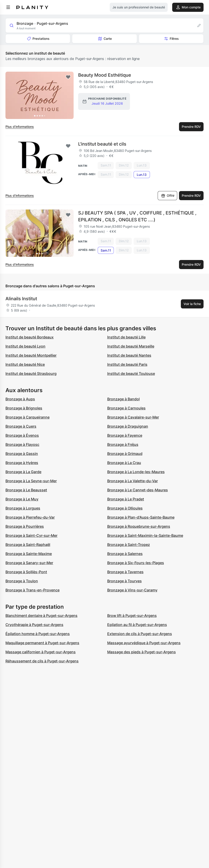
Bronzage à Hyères (22, 463)
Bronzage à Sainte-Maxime (29, 554)
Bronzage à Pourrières (25, 526)
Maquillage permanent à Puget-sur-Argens (42, 643)
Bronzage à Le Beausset (26, 490)
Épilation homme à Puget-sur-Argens (38, 634)
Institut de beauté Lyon (25, 346)
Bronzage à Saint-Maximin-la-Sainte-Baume (145, 535)
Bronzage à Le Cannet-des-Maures (138, 490)
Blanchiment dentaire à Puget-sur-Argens (41, 616)
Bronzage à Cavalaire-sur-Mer (133, 417)
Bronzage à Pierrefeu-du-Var (30, 517)
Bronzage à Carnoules (126, 408)
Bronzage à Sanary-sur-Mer (29, 563)
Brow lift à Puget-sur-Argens (132, 616)
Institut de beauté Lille (126, 337)
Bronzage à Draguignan (128, 426)
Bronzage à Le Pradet (126, 499)
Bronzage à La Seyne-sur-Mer (31, 481)
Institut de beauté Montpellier (31, 355)
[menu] (8, 7)
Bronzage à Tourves (124, 581)
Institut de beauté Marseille (131, 346)
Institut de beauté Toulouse (131, 373)
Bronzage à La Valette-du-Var (133, 481)
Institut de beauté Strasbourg (31, 373)
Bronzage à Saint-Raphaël (28, 545)
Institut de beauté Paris (127, 364)
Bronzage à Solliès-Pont (26, 572)
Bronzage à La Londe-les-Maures (136, 472)
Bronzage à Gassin (22, 454)
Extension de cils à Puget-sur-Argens (140, 634)
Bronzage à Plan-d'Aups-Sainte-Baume (141, 517)
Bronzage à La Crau (124, 463)
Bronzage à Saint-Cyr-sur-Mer (31, 535)
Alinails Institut (21, 299)
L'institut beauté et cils (102, 144)
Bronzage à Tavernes (125, 572)
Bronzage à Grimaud (125, 454)
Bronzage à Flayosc (22, 444)
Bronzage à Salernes (125, 554)
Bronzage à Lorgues (23, 508)
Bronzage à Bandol (123, 399)
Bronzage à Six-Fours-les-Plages (136, 563)
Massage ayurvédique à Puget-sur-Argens (144, 643)
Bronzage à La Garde (23, 472)
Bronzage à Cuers (21, 426)
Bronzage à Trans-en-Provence (32, 590)
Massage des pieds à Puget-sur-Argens (142, 652)
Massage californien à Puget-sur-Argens (41, 652)
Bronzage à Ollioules (125, 508)
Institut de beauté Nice (25, 364)
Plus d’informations (20, 127)
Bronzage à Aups (20, 399)
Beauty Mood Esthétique (105, 75)
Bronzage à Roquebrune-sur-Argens (139, 526)
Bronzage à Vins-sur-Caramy (132, 590)
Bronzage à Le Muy (22, 499)
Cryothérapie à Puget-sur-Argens (34, 625)
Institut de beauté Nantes (129, 355)
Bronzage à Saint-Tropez (129, 545)
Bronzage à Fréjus (123, 444)
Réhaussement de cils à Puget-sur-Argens (42, 661)
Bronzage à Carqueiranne (27, 417)
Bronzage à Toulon (22, 581)
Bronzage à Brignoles (24, 408)
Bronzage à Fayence (125, 435)
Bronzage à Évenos (22, 435)
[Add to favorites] (68, 77)
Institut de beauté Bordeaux (30, 337)
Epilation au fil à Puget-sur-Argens (137, 625)
